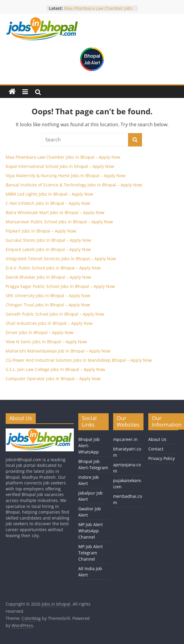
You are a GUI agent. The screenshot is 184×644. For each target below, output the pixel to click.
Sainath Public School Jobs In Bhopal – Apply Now (55, 314)
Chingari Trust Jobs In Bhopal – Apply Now (48, 305)
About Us (157, 439)
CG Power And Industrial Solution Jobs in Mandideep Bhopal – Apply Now (79, 360)
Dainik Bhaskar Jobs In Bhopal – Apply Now (48, 277)
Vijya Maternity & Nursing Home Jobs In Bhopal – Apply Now (66, 176)
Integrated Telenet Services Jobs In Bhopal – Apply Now (61, 259)
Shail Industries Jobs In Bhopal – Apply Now (49, 323)
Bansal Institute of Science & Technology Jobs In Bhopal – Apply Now (74, 185)
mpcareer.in (125, 439)
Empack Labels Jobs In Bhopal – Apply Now (48, 249)
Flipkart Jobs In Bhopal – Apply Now (41, 231)
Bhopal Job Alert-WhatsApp (89, 446)
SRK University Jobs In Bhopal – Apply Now (48, 296)
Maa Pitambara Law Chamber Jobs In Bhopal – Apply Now (98, 11)
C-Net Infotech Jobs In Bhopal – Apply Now (48, 203)
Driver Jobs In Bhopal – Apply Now (40, 332)
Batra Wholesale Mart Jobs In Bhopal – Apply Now (55, 212)
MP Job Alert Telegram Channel (91, 553)
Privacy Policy (162, 458)
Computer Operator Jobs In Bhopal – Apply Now (53, 379)
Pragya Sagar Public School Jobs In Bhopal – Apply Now (60, 286)
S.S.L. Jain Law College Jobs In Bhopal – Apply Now (55, 369)
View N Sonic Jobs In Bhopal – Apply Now (46, 342)
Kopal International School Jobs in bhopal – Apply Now (60, 166)
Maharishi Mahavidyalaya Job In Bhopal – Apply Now (58, 351)
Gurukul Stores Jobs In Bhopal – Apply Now (48, 240)
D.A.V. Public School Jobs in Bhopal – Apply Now (53, 268)
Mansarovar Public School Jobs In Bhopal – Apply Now (59, 222)
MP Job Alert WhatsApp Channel (91, 531)
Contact (156, 449)
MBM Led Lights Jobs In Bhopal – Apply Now (49, 194)
